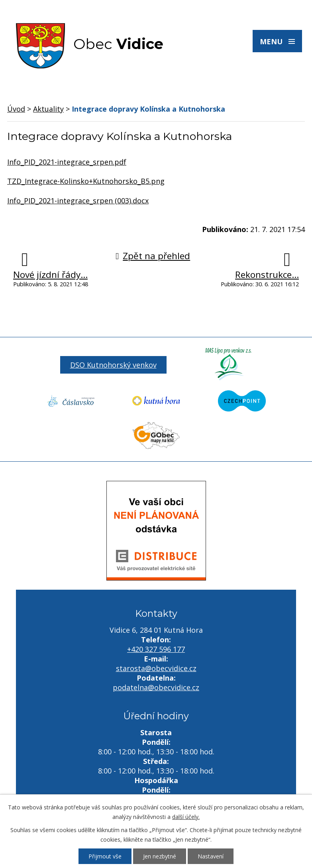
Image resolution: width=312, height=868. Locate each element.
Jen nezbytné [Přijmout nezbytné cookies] (160, 856)
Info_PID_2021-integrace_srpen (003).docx (78, 201)
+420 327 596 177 (156, 649)
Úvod (16, 109)
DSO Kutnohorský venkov (113, 365)
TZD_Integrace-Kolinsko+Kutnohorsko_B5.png (86, 181)
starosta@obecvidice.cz (156, 668)
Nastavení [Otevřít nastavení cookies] (211, 856)
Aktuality (48, 109)
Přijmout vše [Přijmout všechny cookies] (105, 856)
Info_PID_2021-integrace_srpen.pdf (67, 162)
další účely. (186, 817)
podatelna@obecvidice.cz (156, 687)
